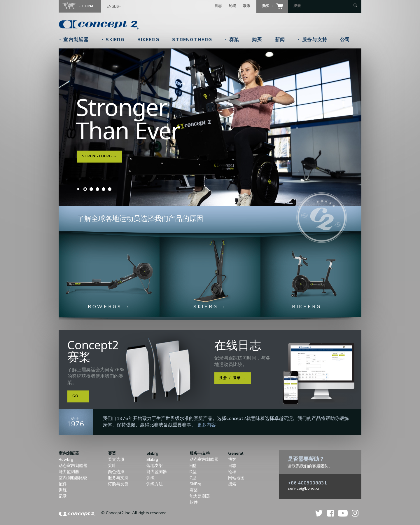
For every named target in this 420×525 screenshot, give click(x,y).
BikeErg (148, 40)
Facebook (331, 513)
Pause (78, 189)
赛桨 (232, 40)
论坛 (233, 6)
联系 (247, 6)
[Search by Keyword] (323, 6)
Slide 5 (110, 189)
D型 (193, 472)
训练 (63, 490)
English (114, 6)
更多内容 (206, 425)
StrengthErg (192, 40)
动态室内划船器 (73, 466)
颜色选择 (116, 472)
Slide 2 (91, 189)
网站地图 (236, 478)
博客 (232, 459)
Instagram (355, 513)
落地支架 (155, 466)
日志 (218, 6)
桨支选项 (116, 459)
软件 (194, 502)
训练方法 (155, 484)
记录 (63, 496)
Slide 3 (97, 189)
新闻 (280, 40)
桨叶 (112, 466)
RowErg (66, 459)
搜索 (232, 484)
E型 (193, 466)
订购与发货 (118, 484)
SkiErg (113, 40)
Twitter (319, 513)
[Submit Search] (355, 6)
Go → (78, 396)
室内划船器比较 (73, 478)
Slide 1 (85, 189)
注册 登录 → (232, 378)
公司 (345, 40)
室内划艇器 (74, 40)
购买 (257, 40)
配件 (63, 484)
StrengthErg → (99, 156)
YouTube (343, 513)
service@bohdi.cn (304, 488)
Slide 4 (104, 189)
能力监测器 (69, 472)
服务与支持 (312, 40)
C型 (193, 478)
